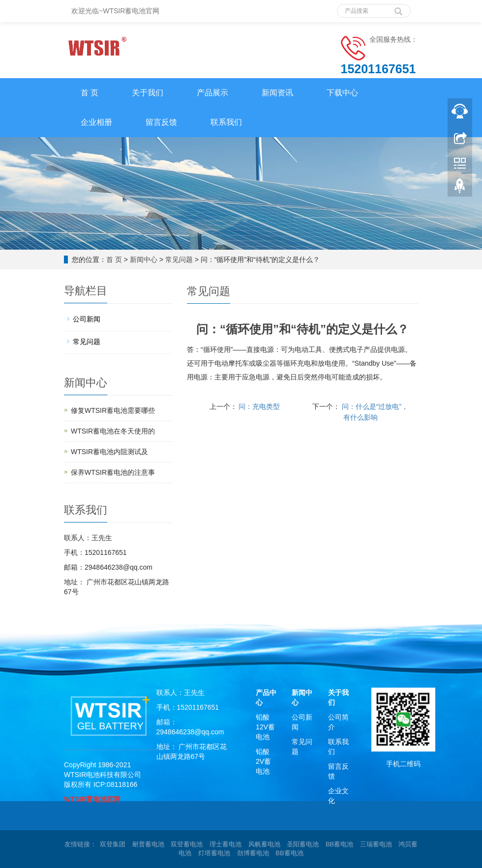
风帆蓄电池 (264, 844)
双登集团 (113, 844)
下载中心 (342, 93)
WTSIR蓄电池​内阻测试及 (109, 452)
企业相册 (96, 122)
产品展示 (212, 93)
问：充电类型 (259, 406)
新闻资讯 (277, 93)
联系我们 (226, 122)
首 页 (90, 93)
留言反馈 (161, 122)
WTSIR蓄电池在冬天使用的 (113, 431)
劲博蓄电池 (253, 853)
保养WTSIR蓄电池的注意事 (113, 472)
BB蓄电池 (339, 844)
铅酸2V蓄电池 (263, 761)
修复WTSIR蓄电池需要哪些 (113, 410)
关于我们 (148, 93)
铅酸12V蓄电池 (265, 727)
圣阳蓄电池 (303, 844)
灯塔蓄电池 (214, 853)
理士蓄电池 (226, 844)
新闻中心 (144, 260)
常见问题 (179, 260)
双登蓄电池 (187, 844)
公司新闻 (87, 319)
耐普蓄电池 (148, 844)
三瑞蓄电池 (376, 844)
